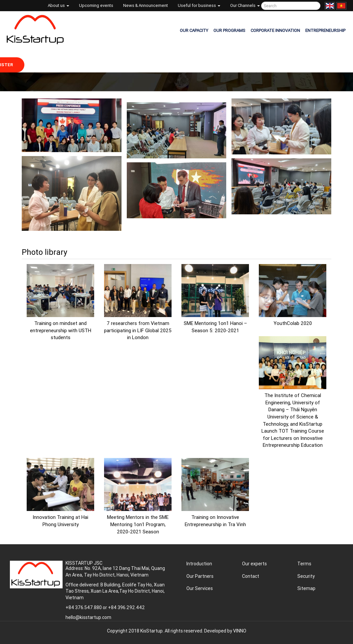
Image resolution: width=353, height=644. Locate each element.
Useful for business (199, 5)
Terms (304, 564)
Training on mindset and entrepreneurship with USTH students (61, 330)
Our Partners (200, 576)
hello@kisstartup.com (88, 617)
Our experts (254, 564)
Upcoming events (96, 5)
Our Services (200, 588)
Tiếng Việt (341, 6)
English (330, 6)
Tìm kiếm (314, 6)
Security (306, 576)
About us (58, 5)
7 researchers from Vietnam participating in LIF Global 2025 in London (138, 330)
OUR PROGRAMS (229, 30)
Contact (251, 576)
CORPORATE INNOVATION (275, 30)
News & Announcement (146, 5)
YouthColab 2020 (293, 323)
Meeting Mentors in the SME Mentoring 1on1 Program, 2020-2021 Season (138, 524)
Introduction (199, 564)
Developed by (225, 631)
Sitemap (306, 588)
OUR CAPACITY (194, 30)
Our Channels (245, 5)
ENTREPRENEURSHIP (325, 30)
